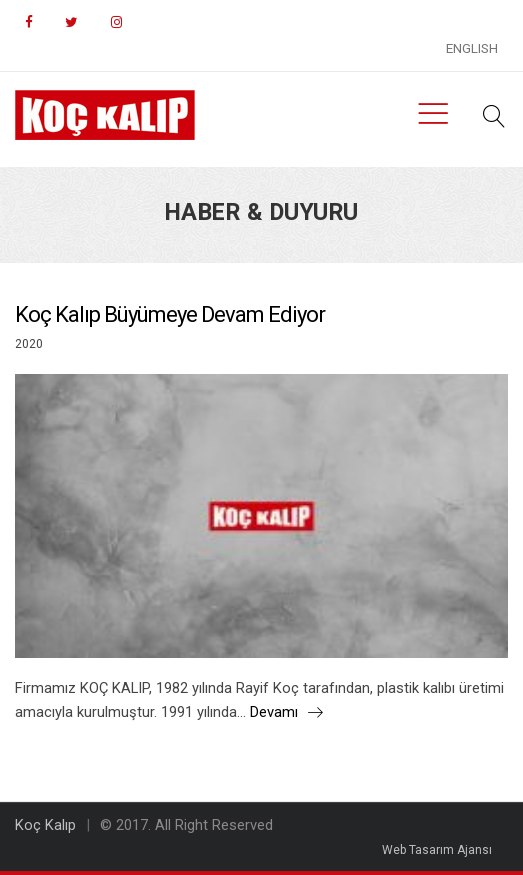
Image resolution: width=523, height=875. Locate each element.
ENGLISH (472, 48)
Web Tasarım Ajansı (437, 850)
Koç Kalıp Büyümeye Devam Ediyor (170, 314)
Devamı (286, 712)
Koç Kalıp (45, 825)
